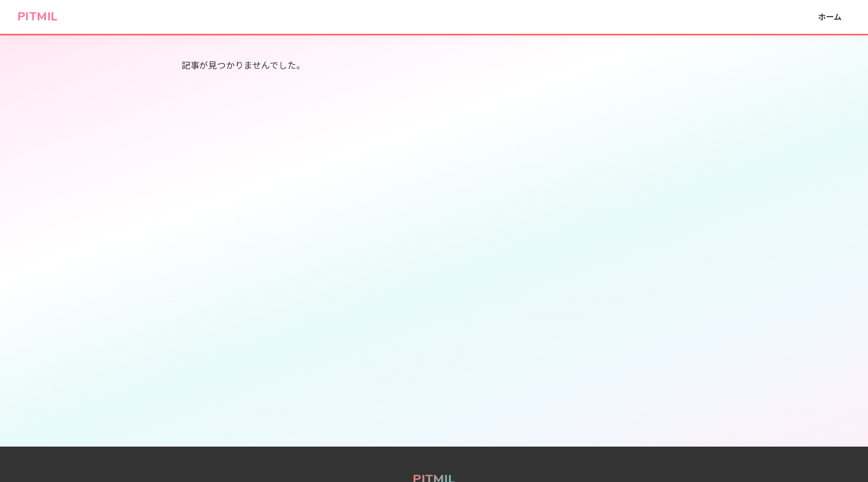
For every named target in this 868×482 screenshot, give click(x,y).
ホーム (830, 16)
